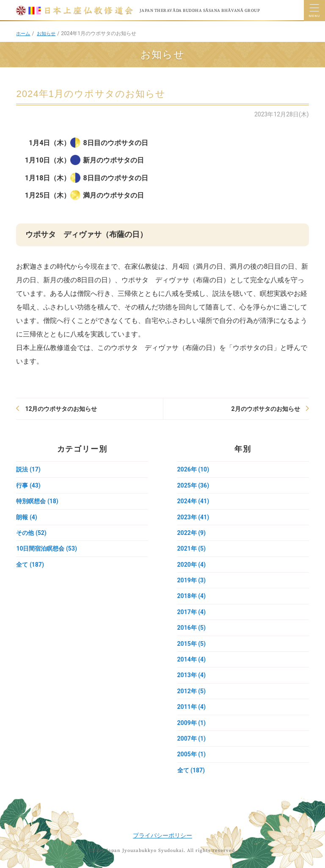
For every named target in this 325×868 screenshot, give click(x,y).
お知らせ (48, 33)
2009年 (191, 723)
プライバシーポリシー (162, 835)
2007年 (191, 738)
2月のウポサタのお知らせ (266, 409)
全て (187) (30, 565)
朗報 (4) (26, 517)
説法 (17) (28, 469)
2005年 (191, 754)
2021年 (191, 548)
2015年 (191, 644)
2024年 (193, 501)
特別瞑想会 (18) (37, 501)
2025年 (193, 485)
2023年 (193, 517)
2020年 (191, 565)
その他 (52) (31, 533)
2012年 (191, 691)
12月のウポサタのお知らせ (61, 409)
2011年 (191, 707)
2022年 (191, 533)
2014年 (191, 659)
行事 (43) (28, 485)
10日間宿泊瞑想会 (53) (46, 548)
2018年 (191, 596)
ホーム (24, 33)
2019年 (191, 580)
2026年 (193, 469)
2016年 (191, 628)
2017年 (191, 612)
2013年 (191, 675)
